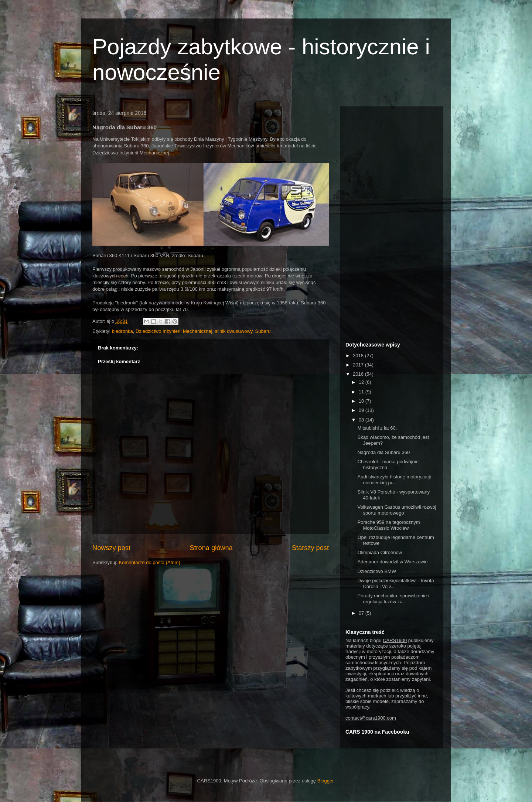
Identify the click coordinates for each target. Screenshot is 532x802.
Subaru (263, 331)
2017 (359, 365)
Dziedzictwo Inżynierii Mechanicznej (174, 331)
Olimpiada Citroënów (380, 552)
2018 (359, 356)
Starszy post (310, 548)
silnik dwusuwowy (234, 331)
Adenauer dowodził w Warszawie (392, 562)
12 (362, 382)
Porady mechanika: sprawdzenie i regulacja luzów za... (393, 599)
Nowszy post (111, 548)
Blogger (325, 781)
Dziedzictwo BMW (377, 571)
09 (362, 410)
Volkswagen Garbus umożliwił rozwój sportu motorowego (397, 510)
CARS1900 (395, 640)
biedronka (122, 331)
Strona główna (211, 548)
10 (362, 401)
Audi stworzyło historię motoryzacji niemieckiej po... (394, 480)
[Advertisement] (392, 223)
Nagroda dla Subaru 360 (383, 452)
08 (362, 420)
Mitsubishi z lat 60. (377, 428)
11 (362, 392)
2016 (359, 374)
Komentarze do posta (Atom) (150, 562)
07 (362, 613)
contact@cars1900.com (371, 718)
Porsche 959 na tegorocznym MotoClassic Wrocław (388, 525)
